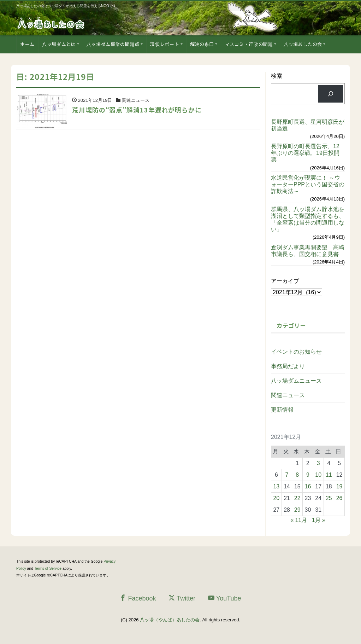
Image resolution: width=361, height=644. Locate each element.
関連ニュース (288, 395)
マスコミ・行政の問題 (249, 44)
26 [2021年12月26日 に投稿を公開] (339, 498)
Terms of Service (48, 568)
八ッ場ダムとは (59, 44)
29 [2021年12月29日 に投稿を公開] (297, 510)
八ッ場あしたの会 (303, 44)
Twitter (182, 598)
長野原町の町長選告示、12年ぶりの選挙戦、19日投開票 (305, 153)
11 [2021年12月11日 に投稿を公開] (329, 475)
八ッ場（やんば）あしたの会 (170, 620)
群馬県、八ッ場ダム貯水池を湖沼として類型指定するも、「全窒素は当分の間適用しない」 (308, 219)
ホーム (27, 44)
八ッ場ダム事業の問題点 (113, 44)
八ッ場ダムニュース (296, 381)
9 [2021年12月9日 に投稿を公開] (308, 475)
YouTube (225, 598)
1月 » (319, 520)
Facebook (138, 598)
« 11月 (299, 520)
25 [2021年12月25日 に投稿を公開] (329, 498)
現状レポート (165, 44)
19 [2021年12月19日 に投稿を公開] (339, 486)
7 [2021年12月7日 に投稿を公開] (287, 475)
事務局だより (288, 366)
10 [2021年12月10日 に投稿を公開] (318, 475)
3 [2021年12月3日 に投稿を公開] (318, 463)
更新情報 (282, 410)
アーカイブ (285, 281)
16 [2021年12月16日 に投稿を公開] (308, 486)
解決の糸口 (202, 44)
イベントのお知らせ (296, 352)
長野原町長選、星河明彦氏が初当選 (308, 125)
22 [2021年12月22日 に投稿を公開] (297, 498)
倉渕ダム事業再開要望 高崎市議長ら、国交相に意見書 (308, 251)
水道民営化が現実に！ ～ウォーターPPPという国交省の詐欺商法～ (308, 184)
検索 (277, 76)
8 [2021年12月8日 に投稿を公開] (297, 475)
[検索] (330, 94)
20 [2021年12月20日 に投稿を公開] (276, 498)
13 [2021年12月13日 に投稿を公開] (276, 486)
